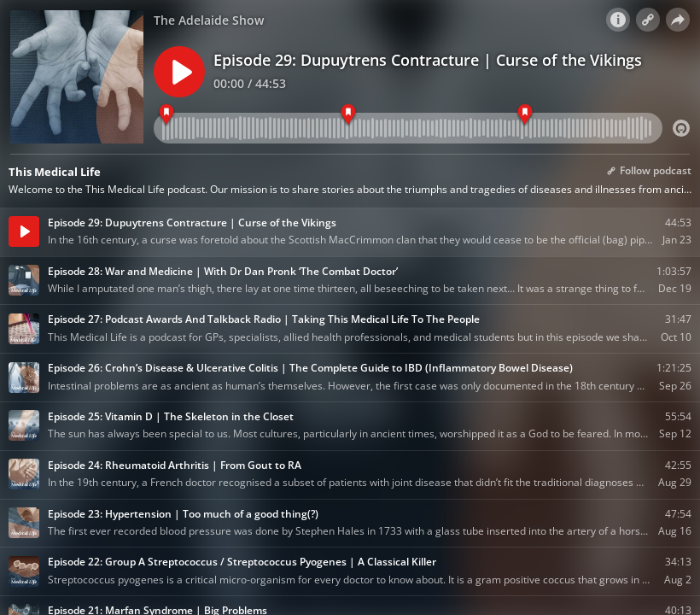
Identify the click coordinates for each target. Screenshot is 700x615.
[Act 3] (525, 115)
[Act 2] (349, 115)
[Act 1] (166, 115)
